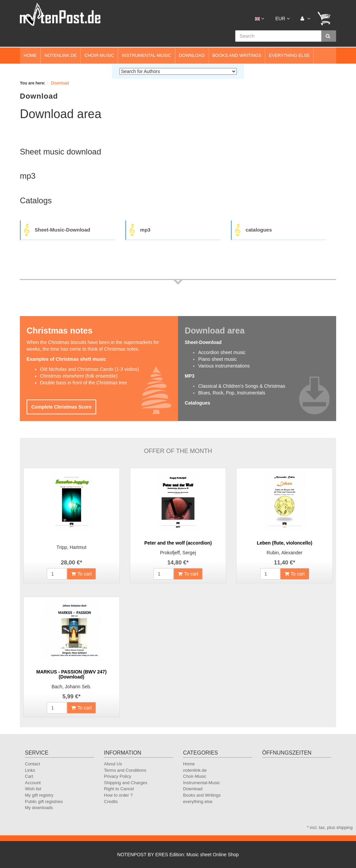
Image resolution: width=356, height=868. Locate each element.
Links (30, 770)
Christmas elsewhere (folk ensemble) (79, 376)
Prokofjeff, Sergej (178, 553)
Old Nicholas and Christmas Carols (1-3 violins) (90, 369)
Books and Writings (237, 55)
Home (30, 55)
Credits (111, 802)
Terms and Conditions (125, 770)
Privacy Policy (118, 776)
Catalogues (197, 403)
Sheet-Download (203, 342)
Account (33, 783)
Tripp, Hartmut (72, 547)
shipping (345, 827)
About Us (113, 764)
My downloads (39, 808)
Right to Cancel (119, 789)
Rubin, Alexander (284, 553)
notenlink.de (61, 55)
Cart (29, 776)
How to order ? (118, 795)
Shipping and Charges (126, 783)
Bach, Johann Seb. (71, 687)
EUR (282, 19)
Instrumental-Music (146, 55)
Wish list (33, 789)
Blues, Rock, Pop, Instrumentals (232, 393)
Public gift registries (44, 802)
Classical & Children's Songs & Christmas (242, 386)
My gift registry (39, 795)
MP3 (190, 376)
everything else (289, 55)
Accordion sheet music (222, 352)
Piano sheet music (217, 359)
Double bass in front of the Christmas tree (83, 383)
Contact (32, 764)
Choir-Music (99, 55)
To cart (81, 574)
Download (192, 55)
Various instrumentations (224, 366)
